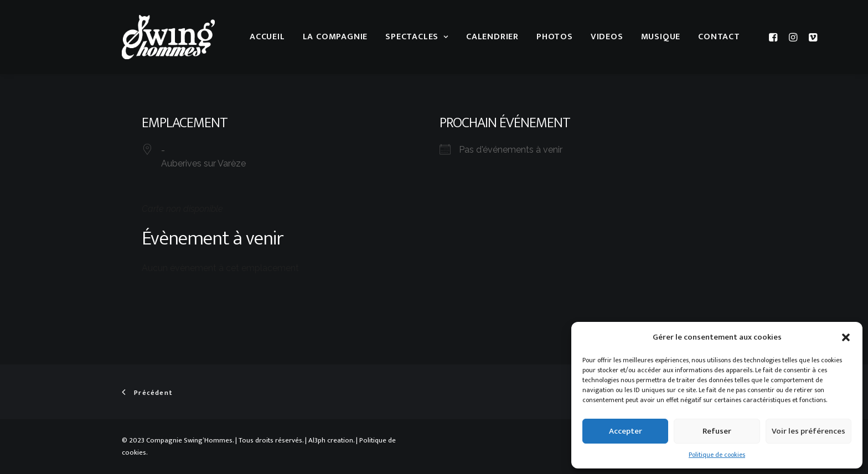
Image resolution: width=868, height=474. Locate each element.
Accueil (267, 37)
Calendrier (492, 37)
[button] (846, 337)
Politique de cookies (717, 455)
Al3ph (317, 440)
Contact (719, 37)
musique (661, 37)
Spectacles (417, 37)
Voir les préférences (808, 431)
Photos (555, 37)
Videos (607, 37)
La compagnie (335, 37)
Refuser (717, 431)
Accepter (626, 431)
